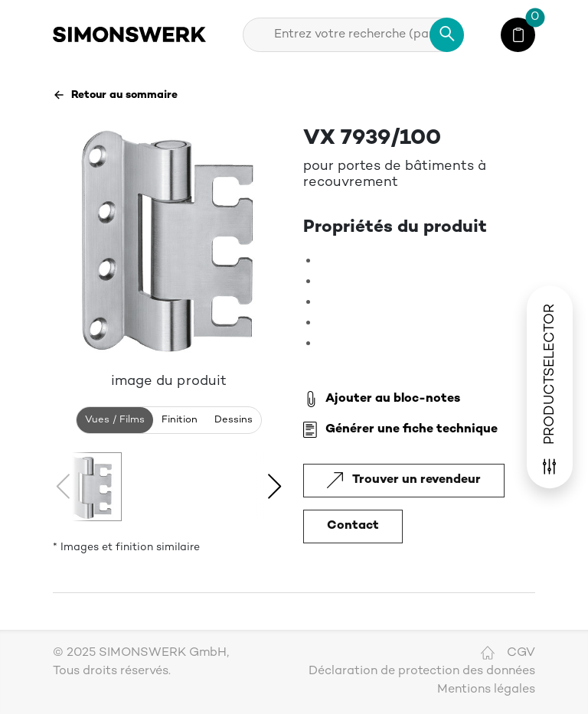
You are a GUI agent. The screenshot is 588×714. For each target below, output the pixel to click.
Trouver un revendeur (404, 480)
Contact (353, 526)
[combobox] (353, 35)
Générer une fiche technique (400, 430)
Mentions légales (486, 690)
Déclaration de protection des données (422, 672)
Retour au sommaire (115, 95)
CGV (521, 653)
